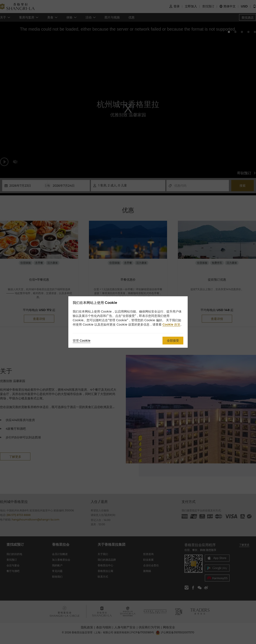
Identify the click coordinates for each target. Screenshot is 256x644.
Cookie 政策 (171, 324)
